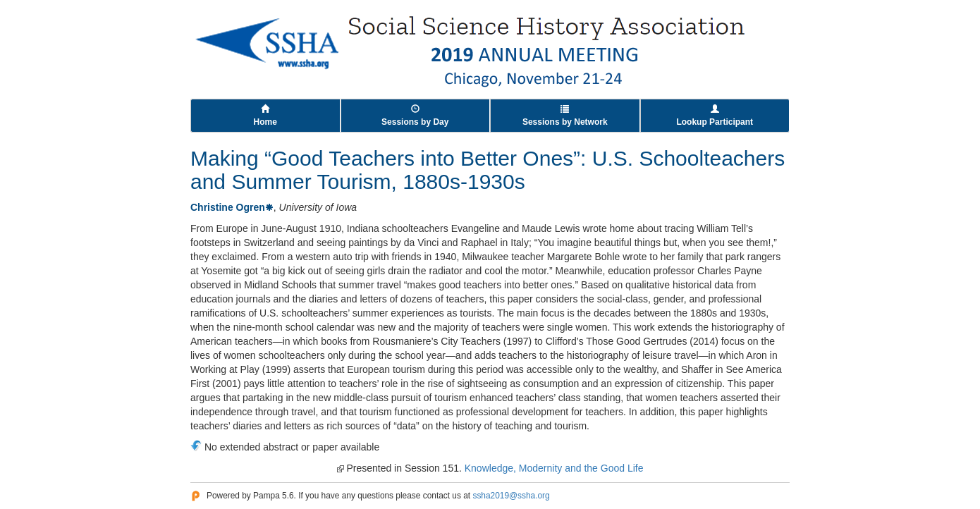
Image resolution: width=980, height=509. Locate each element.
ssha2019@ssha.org (511, 496)
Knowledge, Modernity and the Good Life (554, 468)
